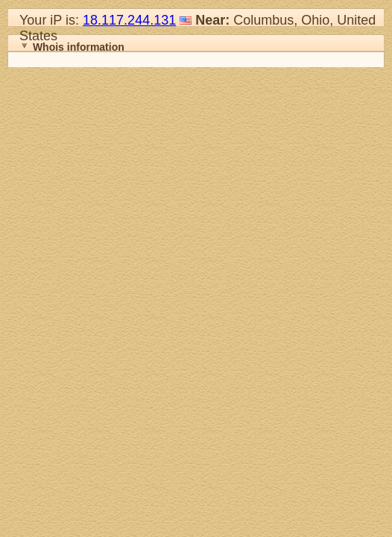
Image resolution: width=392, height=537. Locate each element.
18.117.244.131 (129, 20)
